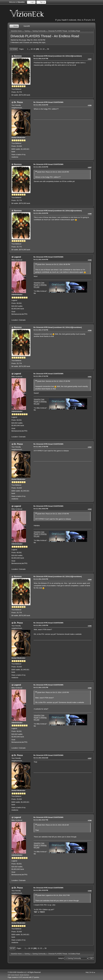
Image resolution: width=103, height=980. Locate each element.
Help (87, 972)
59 (48, 49)
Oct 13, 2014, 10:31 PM (41, 687)
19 (34, 49)
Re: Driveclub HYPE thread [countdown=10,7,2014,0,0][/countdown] (58, 56)
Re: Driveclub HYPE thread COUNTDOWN (48, 102)
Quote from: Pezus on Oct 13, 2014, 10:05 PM (53, 692)
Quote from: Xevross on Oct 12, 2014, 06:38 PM (54, 264)
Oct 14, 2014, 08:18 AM (41, 758)
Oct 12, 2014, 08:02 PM (41, 509)
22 (44, 49)
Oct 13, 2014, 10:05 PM (41, 625)
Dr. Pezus (18, 102)
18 (32, 49)
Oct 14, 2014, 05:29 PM (41, 890)
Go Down (14, 49)
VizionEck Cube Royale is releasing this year (40, 285)
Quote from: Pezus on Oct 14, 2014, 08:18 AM (53, 825)
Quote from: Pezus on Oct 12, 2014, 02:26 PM (53, 172)
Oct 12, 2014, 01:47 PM (41, 59)
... (30, 49)
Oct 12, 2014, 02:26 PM (41, 105)
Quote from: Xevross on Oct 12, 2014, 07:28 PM (54, 381)
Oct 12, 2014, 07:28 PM (41, 330)
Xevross (18, 56)
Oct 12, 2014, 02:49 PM (41, 167)
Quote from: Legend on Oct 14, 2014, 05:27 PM (53, 895)
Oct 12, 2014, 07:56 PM (41, 447)
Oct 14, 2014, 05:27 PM (41, 820)
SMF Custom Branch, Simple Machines (18, 975)
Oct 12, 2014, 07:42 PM (41, 376)
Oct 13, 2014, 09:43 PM (41, 579)
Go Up (12, 948)
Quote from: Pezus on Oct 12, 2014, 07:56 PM (53, 514)
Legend (17, 257)
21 (41, 49)
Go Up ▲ (93, 972)
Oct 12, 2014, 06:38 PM (41, 213)
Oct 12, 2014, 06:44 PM (41, 260)
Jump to (61, 958)
